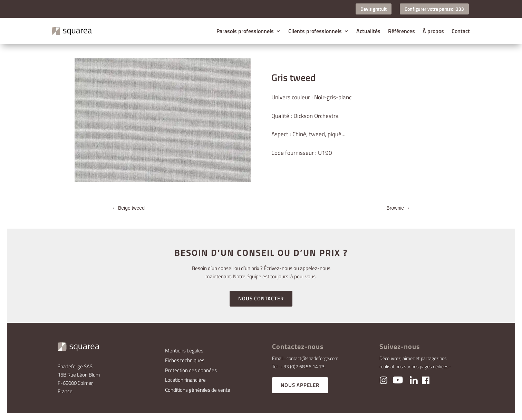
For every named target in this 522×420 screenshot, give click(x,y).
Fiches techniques (185, 360)
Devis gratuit (374, 9)
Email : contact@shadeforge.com (305, 358)
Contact (461, 31)
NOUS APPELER (300, 385)
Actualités (368, 31)
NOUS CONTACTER (261, 298)
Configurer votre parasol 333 (434, 9)
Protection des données (191, 370)
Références (402, 31)
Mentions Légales (184, 351)
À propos (433, 31)
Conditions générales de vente (198, 390)
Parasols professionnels (245, 31)
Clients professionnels (315, 31)
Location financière (185, 380)
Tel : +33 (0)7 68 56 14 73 (298, 366)
